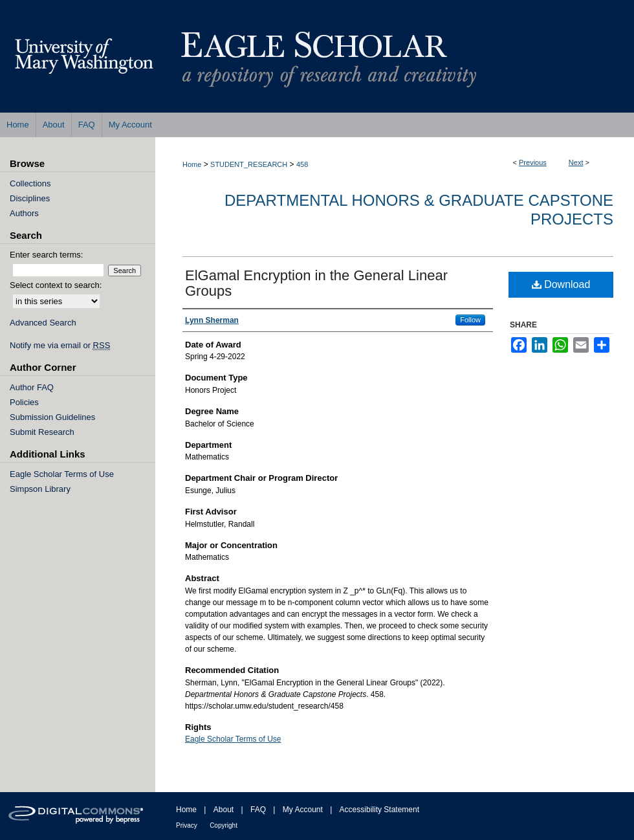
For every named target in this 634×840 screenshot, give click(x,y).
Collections (30, 183)
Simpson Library (40, 489)
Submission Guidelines (52, 417)
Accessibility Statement (379, 810)
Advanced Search (43, 323)
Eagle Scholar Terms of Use (233, 739)
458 (302, 164)
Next (576, 162)
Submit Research (42, 432)
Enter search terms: (46, 255)
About (224, 810)
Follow (470, 320)
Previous (533, 162)
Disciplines (30, 198)
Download (561, 284)
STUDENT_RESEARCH (249, 164)
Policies (24, 402)
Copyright (224, 825)
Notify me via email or (60, 345)
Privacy (187, 825)
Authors (24, 213)
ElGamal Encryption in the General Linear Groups (316, 283)
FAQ (258, 810)
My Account (303, 810)
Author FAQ (32, 387)
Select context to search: (56, 285)
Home (192, 164)
